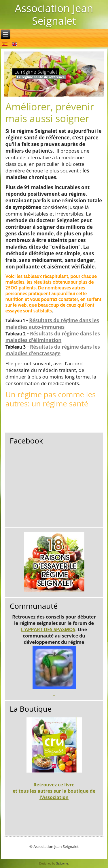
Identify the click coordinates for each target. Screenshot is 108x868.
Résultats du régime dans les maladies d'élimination (53, 337)
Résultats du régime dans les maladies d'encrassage (53, 350)
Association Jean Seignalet (54, 14)
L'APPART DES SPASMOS (48, 629)
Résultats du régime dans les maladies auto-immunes (52, 324)
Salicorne (62, 864)
